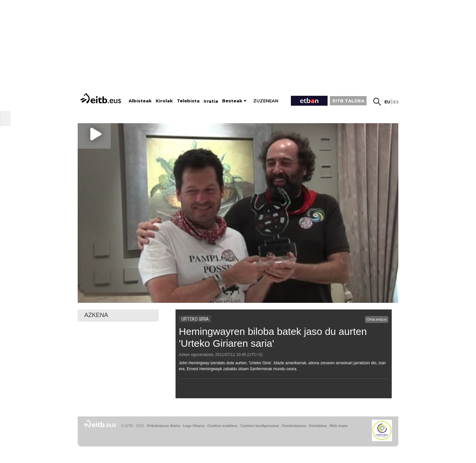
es (396, 102)
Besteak (232, 101)
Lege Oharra (194, 426)
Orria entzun (377, 319)
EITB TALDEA (348, 101)
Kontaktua (318, 426)
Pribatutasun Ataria (163, 426)
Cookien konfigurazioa (259, 426)
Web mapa (338, 426)
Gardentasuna (294, 426)
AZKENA (96, 315)
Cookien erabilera (222, 426)
